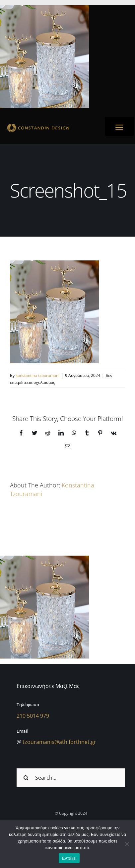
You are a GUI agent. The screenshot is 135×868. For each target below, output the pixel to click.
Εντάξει (69, 858)
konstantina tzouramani (37, 375)
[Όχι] (127, 844)
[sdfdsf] (50, 125)
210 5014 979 (33, 716)
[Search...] (71, 778)
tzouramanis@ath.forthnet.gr (59, 742)
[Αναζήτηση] (26, 778)
